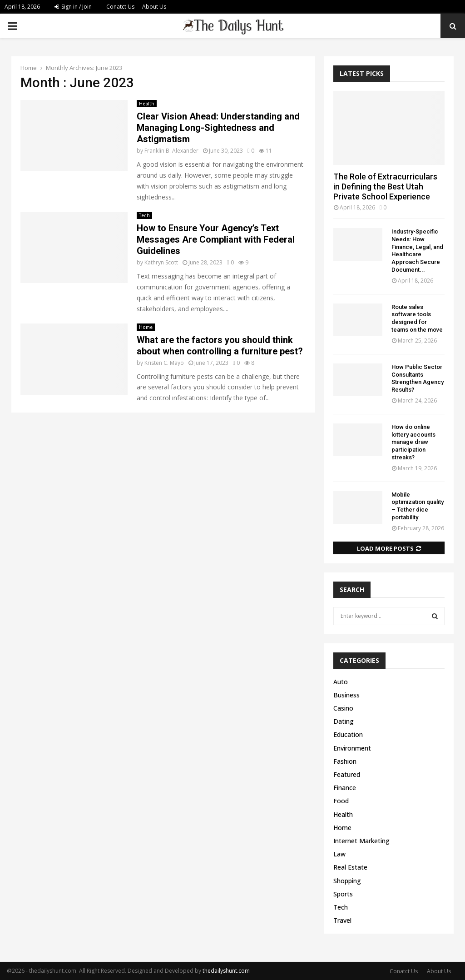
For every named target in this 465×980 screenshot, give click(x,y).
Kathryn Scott (161, 262)
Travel (342, 920)
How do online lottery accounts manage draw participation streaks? (413, 442)
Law (339, 854)
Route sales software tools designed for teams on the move (417, 318)
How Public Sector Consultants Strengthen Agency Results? (418, 378)
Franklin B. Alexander (171, 151)
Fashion (345, 761)
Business (346, 695)
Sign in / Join (73, 7)
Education (348, 734)
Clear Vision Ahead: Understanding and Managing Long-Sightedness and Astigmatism (218, 128)
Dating (344, 721)
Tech (144, 215)
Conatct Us (120, 7)
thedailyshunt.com (226, 971)
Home (146, 327)
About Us (154, 7)
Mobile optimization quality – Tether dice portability (418, 506)
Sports (343, 894)
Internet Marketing (361, 841)
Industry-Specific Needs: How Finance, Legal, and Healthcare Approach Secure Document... (417, 251)
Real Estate (350, 867)
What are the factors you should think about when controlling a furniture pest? (220, 346)
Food (341, 801)
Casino (343, 708)
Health (147, 104)
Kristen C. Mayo (164, 363)
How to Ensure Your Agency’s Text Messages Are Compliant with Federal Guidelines (216, 239)
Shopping (347, 881)
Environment (352, 748)
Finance (345, 788)
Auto (341, 682)
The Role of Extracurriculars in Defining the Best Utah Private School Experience (385, 186)
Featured (347, 774)
